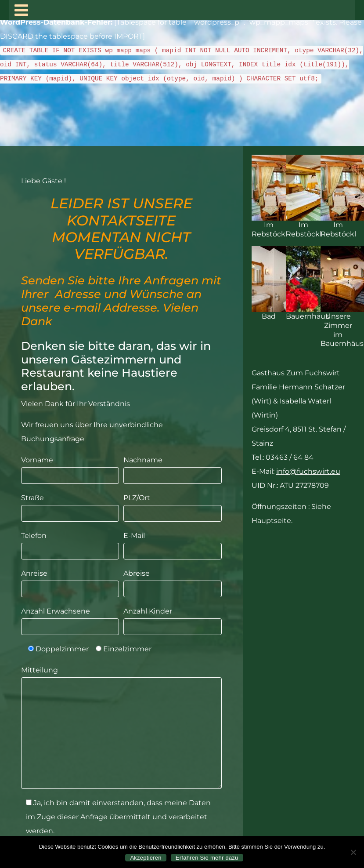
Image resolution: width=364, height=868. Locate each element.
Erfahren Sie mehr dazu (207, 858)
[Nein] (353, 852)
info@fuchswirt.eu (308, 471)
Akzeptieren (146, 858)
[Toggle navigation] (21, 10)
